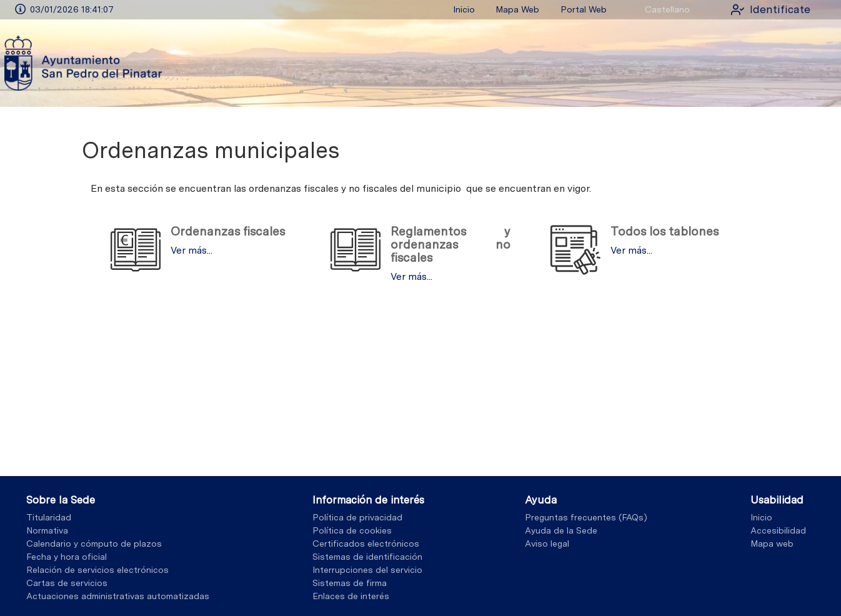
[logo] (83, 63)
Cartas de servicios (67, 583)
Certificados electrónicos (366, 544)
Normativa (47, 530)
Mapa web (772, 544)
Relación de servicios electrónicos (97, 570)
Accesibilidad (778, 530)
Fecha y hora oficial (67, 557)
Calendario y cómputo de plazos (94, 544)
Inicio (464, 9)
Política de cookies (352, 530)
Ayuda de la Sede (561, 530)
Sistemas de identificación (367, 557)
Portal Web (584, 9)
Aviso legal (547, 544)
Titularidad (49, 517)
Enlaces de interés (351, 596)
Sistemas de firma (350, 583)
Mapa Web (517, 9)
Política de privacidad (357, 517)
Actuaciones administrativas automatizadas (118, 596)
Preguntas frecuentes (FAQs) (586, 517)
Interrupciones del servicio (367, 570)
